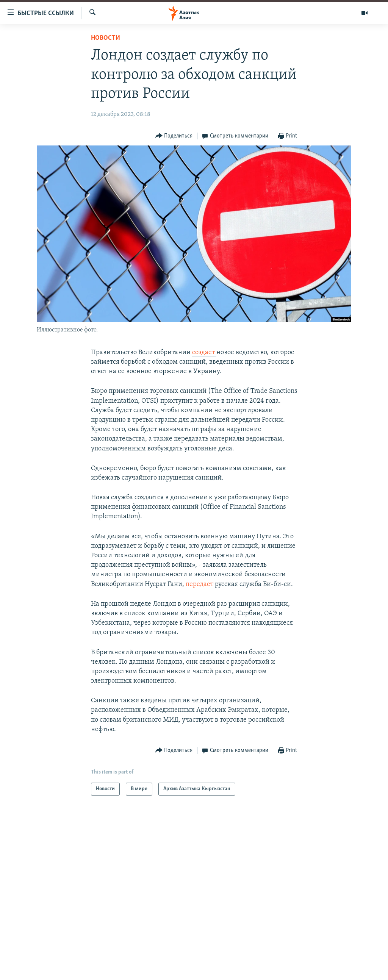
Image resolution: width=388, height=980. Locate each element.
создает (204, 352)
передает (199, 584)
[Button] (174, 136)
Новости (106, 38)
